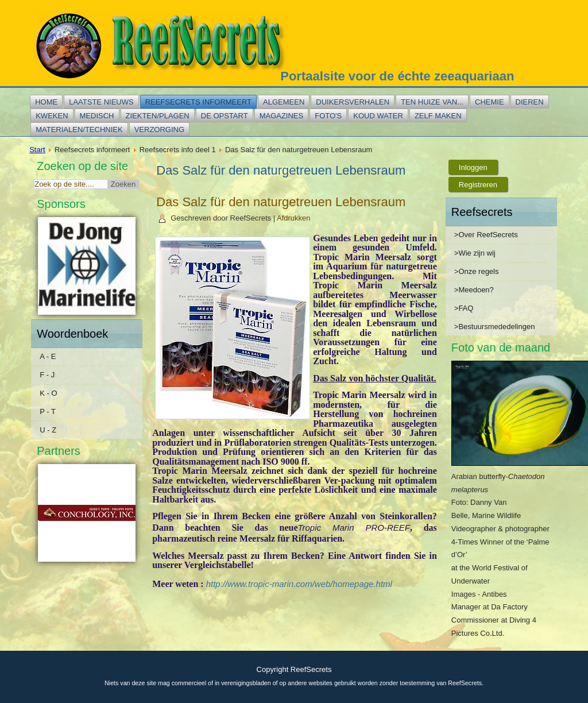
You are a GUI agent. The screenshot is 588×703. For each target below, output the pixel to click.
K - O (48, 393)
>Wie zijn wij (475, 253)
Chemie (490, 102)
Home (46, 102)
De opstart (225, 116)
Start (37, 150)
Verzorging (159, 130)
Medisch (97, 116)
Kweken (52, 116)
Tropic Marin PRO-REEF (353, 528)
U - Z (48, 430)
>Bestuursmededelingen (495, 327)
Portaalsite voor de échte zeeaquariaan (397, 76)
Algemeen (284, 102)
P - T (48, 412)
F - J (47, 375)
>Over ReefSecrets (486, 235)
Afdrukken (294, 218)
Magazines (282, 116)
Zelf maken (438, 116)
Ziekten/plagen (158, 116)
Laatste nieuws (101, 102)
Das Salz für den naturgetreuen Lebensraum (281, 202)
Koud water (378, 116)
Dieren (530, 102)
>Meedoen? (474, 290)
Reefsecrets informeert (198, 102)
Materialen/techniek (79, 130)
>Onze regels (477, 271)
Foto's (328, 116)
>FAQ (464, 308)
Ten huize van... (432, 102)
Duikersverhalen (353, 102)
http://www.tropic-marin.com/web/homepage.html (299, 584)
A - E (48, 356)
